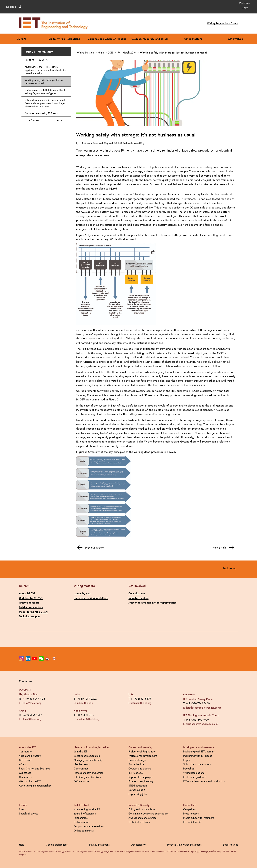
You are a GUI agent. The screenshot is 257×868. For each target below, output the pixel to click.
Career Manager (137, 760)
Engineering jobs (138, 794)
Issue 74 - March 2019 (39, 52)
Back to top (230, 568)
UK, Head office (28, 694)
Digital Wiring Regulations (64, 39)
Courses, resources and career (150, 39)
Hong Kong (80, 710)
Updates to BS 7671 (31, 598)
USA (131, 694)
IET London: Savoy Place (198, 699)
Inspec (187, 760)
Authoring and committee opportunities (153, 602)
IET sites (14, 7)
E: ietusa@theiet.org (140, 703)
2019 (111, 53)
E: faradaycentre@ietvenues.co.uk (202, 708)
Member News (82, 764)
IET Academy (136, 773)
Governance (26, 760)
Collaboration (81, 822)
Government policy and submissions (148, 813)
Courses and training (140, 768)
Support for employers (141, 777)
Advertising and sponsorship (35, 785)
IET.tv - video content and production (204, 781)
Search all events (29, 813)
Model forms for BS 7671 (34, 612)
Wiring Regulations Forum (222, 23)
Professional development (143, 756)
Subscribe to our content (197, 764)
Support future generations (89, 826)
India (77, 694)
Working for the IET (30, 781)
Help (22, 845)
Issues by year (83, 593)
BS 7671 (21, 39)
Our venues (25, 777)
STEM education (138, 785)
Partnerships (81, 818)
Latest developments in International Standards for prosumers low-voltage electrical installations (45, 103)
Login (245, 7)
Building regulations (31, 607)
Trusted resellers (29, 602)
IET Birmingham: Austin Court (201, 715)
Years (101, 53)
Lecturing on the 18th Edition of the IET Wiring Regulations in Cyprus (46, 91)
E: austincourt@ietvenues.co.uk (201, 724)
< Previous (34, 120)
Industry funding (138, 598)
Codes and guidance (195, 777)
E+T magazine (81, 781)
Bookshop (189, 768)
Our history (25, 751)
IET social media (192, 822)
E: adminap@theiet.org (87, 719)
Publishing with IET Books (198, 756)
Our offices (25, 773)
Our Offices (25, 690)
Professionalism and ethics (89, 773)
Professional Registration (142, 751)
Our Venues (189, 695)
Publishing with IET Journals (199, 751)
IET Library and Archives (87, 777)
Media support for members (199, 818)
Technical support (30, 616)
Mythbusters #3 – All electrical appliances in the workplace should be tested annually (45, 70)
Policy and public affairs (142, 809)
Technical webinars (139, 822)
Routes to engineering (141, 781)
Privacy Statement (99, 845)
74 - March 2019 (127, 53)
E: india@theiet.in (84, 703)
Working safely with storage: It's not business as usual (44, 81)
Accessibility (138, 845)
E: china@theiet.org (30, 719)
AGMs (22, 764)
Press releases (191, 813)
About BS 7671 (28, 593)
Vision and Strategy (30, 756)
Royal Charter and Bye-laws (34, 768)
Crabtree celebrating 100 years (42, 113)
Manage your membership (88, 760)
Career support (137, 790)
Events (23, 809)
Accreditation (136, 764)
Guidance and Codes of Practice (107, 39)
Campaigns (189, 809)
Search (162, 6)
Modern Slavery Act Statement (184, 845)
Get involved (236, 39)
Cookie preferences (57, 845)
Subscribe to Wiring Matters (91, 598)
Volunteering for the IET (87, 809)
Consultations (137, 593)
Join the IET (80, 751)
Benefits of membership (87, 756)
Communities (81, 768)
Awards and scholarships (142, 818)
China (22, 710)
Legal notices (231, 845)
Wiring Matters (193, 39)
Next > (59, 120)
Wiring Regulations (194, 773)
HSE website (150, 395)
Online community (84, 830)
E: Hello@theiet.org (30, 703)
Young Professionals (85, 813)
